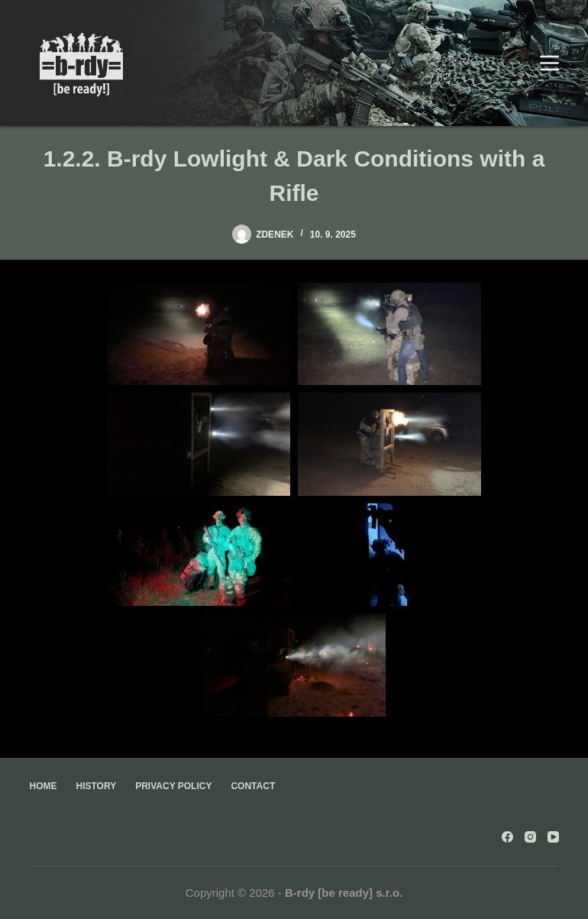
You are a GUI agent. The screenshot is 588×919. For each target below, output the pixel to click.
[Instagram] (530, 837)
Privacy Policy (173, 786)
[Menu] (549, 63)
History (97, 786)
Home (44, 786)
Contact (253, 786)
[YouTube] (553, 837)
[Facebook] (507, 837)
